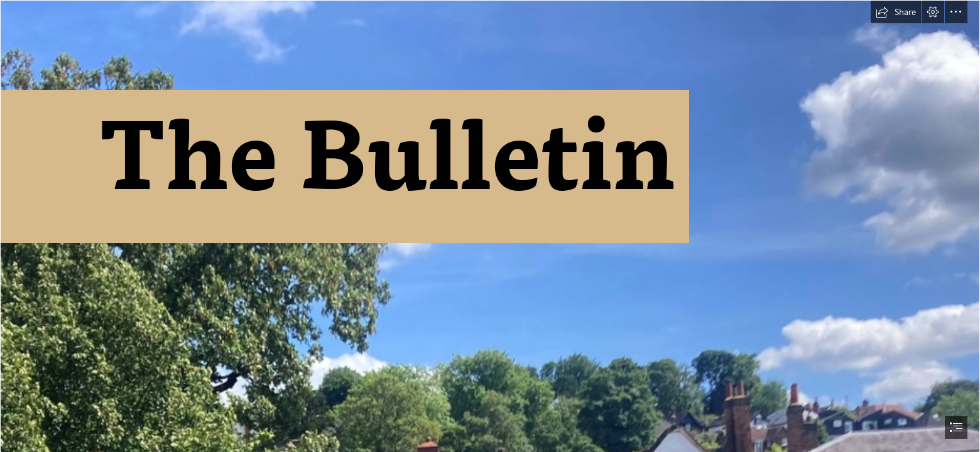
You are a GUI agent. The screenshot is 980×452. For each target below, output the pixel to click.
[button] (896, 12)
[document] (490, 226)
